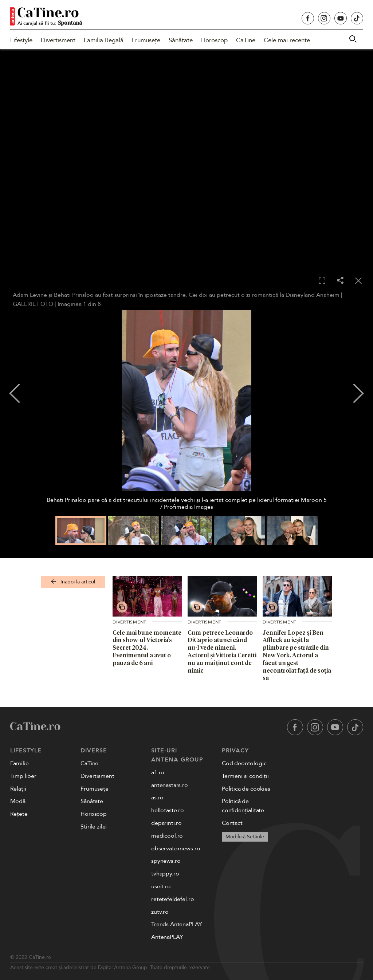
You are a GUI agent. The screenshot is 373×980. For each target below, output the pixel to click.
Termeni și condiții (245, 776)
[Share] (340, 281)
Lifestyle (21, 40)
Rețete (19, 814)
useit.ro (161, 886)
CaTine (246, 40)
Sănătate (181, 40)
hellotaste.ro (168, 810)
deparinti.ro (166, 823)
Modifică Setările (245, 837)
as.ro (157, 798)
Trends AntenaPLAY (176, 924)
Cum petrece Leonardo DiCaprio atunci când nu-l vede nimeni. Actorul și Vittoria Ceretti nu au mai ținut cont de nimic (222, 652)
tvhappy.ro (165, 874)
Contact (232, 823)
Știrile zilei (94, 827)
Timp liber (23, 776)
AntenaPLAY (167, 937)
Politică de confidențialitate (243, 806)
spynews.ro (166, 861)
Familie (19, 763)
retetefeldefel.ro (172, 899)
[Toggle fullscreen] (322, 281)
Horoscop (214, 40)
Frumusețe (146, 40)
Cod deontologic (244, 763)
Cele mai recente (287, 40)
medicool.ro (167, 836)
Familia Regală (104, 40)
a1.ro (158, 772)
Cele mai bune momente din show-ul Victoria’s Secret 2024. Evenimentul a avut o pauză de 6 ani (147, 648)
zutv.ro (160, 912)
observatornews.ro (176, 849)
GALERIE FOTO (33, 304)
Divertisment (58, 40)
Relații (18, 789)
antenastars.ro (170, 785)
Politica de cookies (246, 789)
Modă (18, 801)
